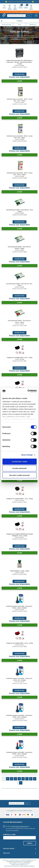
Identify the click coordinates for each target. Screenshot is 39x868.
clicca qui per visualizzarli (26, 12)
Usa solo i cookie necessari (20, 475)
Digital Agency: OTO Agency (27, 866)
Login (20, 81)
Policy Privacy (8, 866)
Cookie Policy (16, 866)
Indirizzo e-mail (9, 834)
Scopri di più (19, 74)
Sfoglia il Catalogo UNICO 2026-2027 (19, 2)
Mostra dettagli (27, 455)
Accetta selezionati (19, 468)
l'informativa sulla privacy (20, 826)
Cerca (27, 803)
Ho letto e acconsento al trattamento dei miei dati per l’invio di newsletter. (20, 828)
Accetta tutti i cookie (19, 462)
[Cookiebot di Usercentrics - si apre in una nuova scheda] (28, 391)
